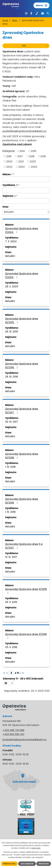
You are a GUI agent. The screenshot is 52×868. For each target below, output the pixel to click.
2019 (43, 156)
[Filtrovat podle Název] (26, 179)
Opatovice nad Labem (17, 144)
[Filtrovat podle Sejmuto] (26, 201)
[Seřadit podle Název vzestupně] (14, 174)
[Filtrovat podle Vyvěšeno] (26, 190)
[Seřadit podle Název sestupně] (14, 175)
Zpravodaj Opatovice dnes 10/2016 (22, 366)
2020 (9, 161)
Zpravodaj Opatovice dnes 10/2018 (22, 456)
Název (7, 174)
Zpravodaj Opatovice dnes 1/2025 (22, 275)
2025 (34, 167)
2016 (9, 156)
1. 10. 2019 (10, 512)
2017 (20, 156)
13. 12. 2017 (11, 557)
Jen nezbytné (27, 864)
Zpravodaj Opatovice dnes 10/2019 (22, 501)
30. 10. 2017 (12, 422)
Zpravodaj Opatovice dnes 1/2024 (22, 230)
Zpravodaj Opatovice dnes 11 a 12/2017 (24, 546)
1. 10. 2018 (10, 467)
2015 (34, 151)
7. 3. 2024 (11, 241)
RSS (35, 46)
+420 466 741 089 (13, 730)
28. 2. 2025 (12, 286)
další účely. (36, 848)
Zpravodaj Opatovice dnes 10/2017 (22, 411)
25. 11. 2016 (11, 647)
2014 (22, 151)
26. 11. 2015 (11, 602)
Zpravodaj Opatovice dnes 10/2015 (22, 320)
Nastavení (44, 864)
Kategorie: (9, 151)
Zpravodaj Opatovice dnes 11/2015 (26, 591)
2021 (21, 161)
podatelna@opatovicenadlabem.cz (24, 131)
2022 (33, 161)
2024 (22, 167)
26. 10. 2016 (12, 377)
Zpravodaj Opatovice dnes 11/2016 (26, 636)
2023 (9, 167)
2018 (32, 156)
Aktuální (10, 256)
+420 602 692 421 (13, 734)
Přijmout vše (9, 864)
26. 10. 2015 (12, 332)
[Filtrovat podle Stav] (26, 212)
